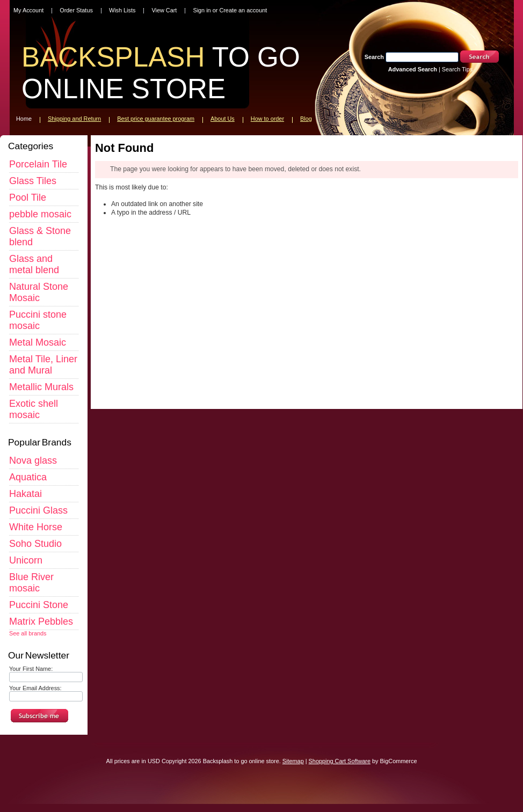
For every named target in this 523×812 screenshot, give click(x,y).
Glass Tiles (33, 181)
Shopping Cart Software (340, 761)
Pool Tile (28, 197)
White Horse (36, 527)
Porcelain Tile (38, 164)
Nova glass (33, 460)
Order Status (76, 10)
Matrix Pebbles (41, 621)
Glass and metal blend (34, 264)
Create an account (243, 10)
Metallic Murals (41, 387)
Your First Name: (31, 669)
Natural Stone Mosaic (39, 292)
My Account (28, 10)
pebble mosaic (40, 214)
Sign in (202, 10)
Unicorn (26, 560)
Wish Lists (122, 10)
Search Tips (457, 69)
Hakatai (26, 494)
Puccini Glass (38, 510)
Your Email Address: (35, 688)
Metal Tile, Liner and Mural (43, 365)
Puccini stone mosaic (38, 320)
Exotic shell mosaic (34, 409)
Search (374, 57)
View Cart (164, 10)
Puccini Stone (39, 605)
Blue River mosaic (31, 583)
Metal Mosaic (38, 342)
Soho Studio (35, 544)
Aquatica (28, 477)
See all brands (28, 633)
